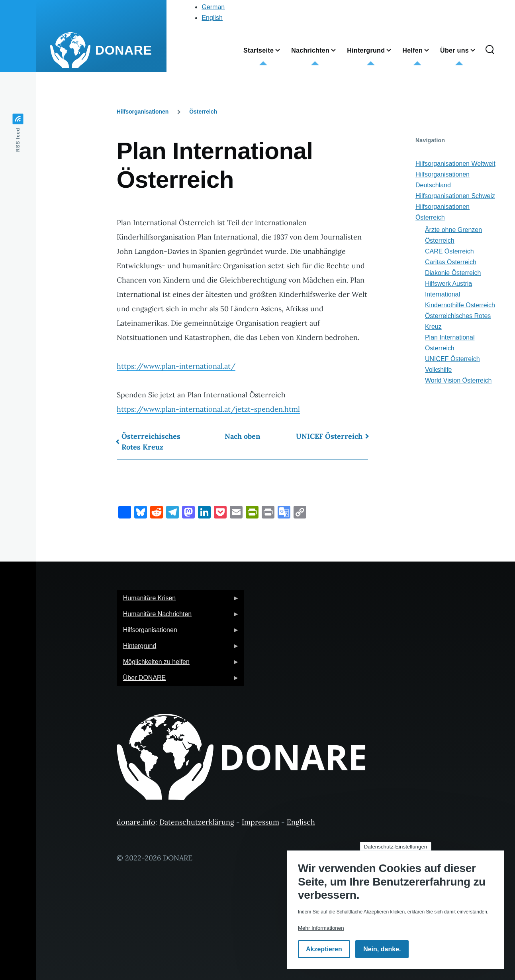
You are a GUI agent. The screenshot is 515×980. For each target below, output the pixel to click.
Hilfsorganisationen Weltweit (455, 164)
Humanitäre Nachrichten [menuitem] (178, 616)
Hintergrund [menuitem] (178, 648)
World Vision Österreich (458, 380)
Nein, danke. (382, 949)
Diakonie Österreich (453, 273)
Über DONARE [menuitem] (178, 680)
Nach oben (242, 436)
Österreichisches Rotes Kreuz (151, 442)
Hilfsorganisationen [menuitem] (178, 632)
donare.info (136, 822)
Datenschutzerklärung (197, 822)
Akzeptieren (324, 949)
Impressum (260, 822)
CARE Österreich (449, 251)
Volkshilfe (439, 370)
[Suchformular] (490, 50)
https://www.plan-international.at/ (176, 366)
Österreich (203, 112)
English (212, 18)
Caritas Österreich (451, 262)
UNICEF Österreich (329, 436)
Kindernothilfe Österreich (460, 305)
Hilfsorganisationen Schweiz (455, 196)
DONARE (124, 50)
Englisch (301, 822)
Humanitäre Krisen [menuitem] (178, 600)
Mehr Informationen (321, 928)
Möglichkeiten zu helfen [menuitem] (178, 664)
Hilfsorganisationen (143, 112)
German (213, 7)
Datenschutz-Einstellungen (396, 847)
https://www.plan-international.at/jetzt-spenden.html (208, 409)
